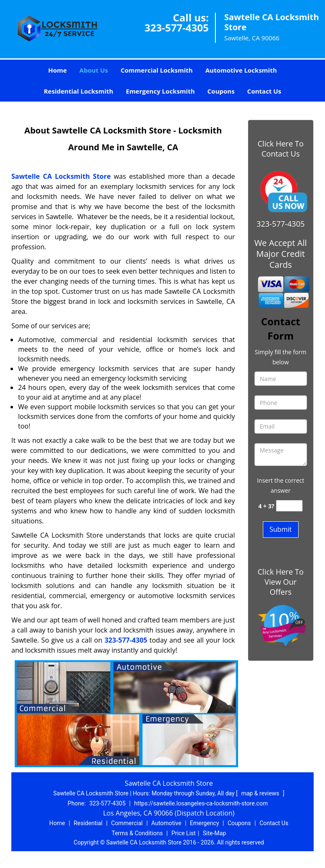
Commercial (127, 823)
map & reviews (261, 793)
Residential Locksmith (79, 91)
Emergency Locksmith (160, 91)
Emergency (204, 823)
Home (58, 70)
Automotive (166, 823)
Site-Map (214, 833)
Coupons (221, 91)
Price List (183, 833)
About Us (94, 70)
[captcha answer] (289, 506)
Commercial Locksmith (157, 70)
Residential (88, 823)
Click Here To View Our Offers (281, 582)
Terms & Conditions (137, 833)
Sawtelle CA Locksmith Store (61, 176)
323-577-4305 (177, 27)
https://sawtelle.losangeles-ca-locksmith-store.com (201, 803)
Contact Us (264, 91)
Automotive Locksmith (241, 70)
